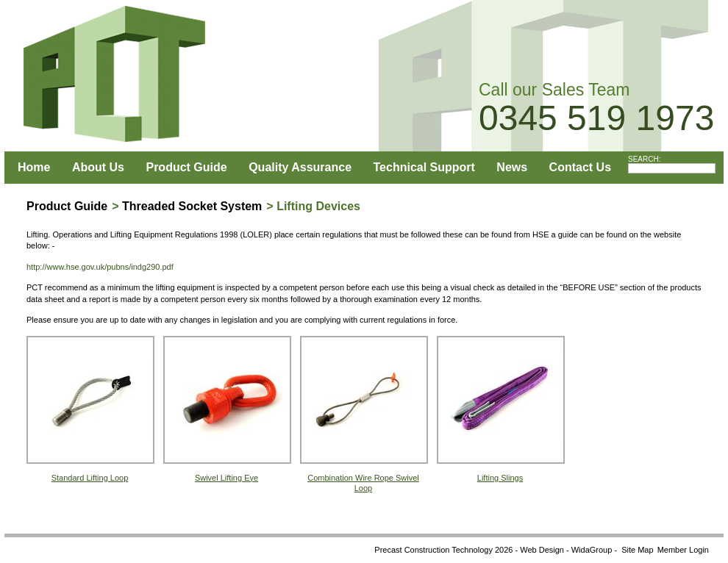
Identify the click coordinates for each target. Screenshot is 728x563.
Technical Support (424, 167)
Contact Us (580, 167)
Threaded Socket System (192, 206)
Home (34, 167)
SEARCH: (644, 159)
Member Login (683, 550)
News (512, 167)
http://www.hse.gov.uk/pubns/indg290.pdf (100, 267)
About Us (98, 167)
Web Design (542, 550)
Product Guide (186, 167)
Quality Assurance (300, 167)
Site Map (637, 550)
